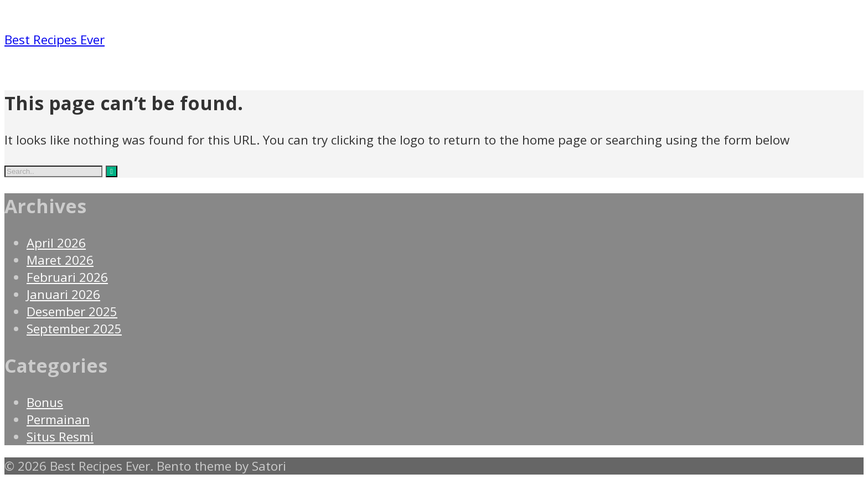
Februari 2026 (67, 277)
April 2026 (56, 243)
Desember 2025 (72, 311)
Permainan (58, 419)
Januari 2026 (63, 294)
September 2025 (74, 329)
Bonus (45, 402)
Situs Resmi (60, 437)
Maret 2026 (60, 260)
